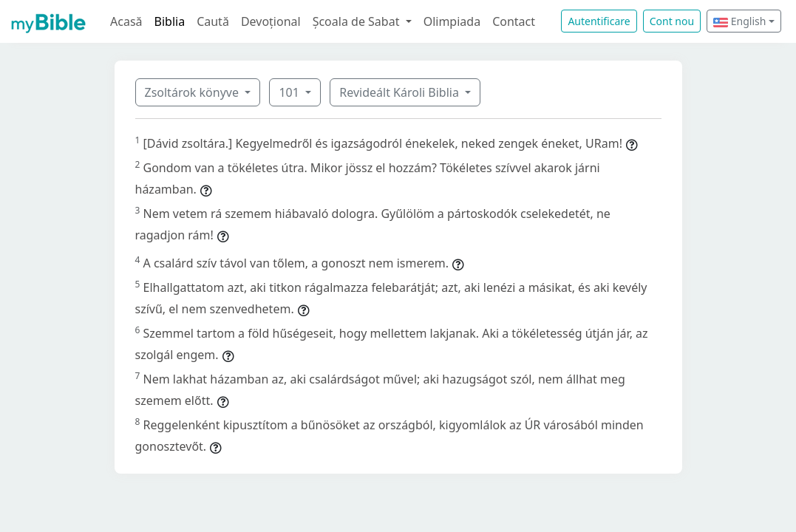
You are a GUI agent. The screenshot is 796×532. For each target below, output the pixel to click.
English (739, 21)
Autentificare (599, 21)
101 (290, 92)
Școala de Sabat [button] (358, 21)
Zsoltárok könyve (194, 92)
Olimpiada (452, 21)
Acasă (126, 21)
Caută (213, 21)
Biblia (170, 21)
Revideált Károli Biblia (401, 92)
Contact (514, 21)
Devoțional (271, 21)
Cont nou (672, 21)
